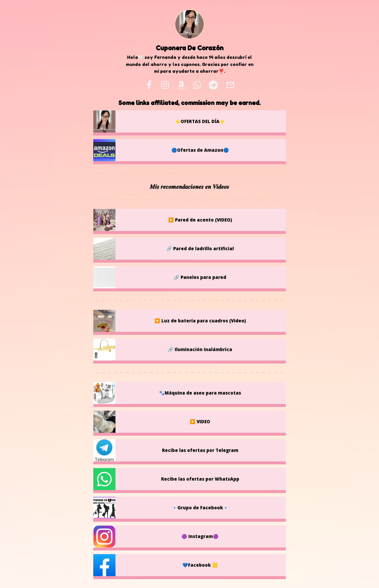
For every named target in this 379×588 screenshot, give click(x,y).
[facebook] (149, 85)
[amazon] (181, 85)
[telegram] (213, 85)
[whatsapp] (197, 85)
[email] (230, 85)
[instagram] (165, 85)
